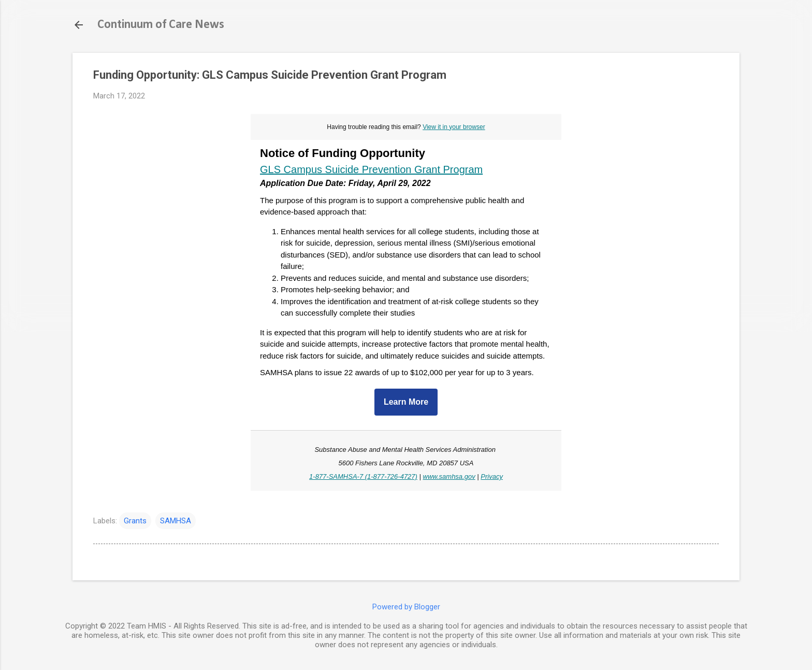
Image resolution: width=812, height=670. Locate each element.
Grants (135, 521)
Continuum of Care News (161, 25)
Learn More (406, 402)
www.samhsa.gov (449, 476)
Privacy (492, 476)
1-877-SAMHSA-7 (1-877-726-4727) (363, 476)
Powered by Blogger (406, 607)
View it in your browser (454, 127)
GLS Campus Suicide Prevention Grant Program (371, 169)
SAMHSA (176, 521)
